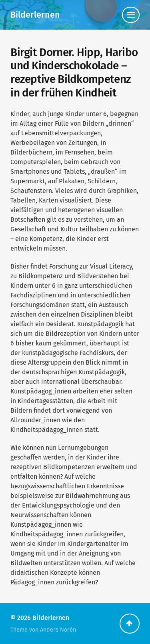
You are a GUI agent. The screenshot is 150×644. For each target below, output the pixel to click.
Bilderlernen (35, 15)
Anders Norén (58, 630)
